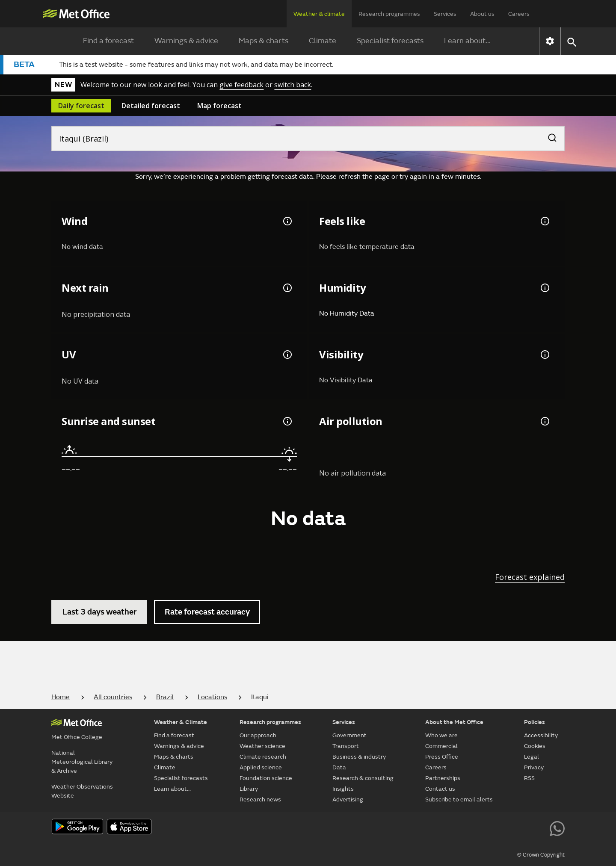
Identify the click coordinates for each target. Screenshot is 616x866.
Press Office (442, 757)
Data (339, 767)
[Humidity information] (544, 288)
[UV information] (287, 355)
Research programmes (389, 14)
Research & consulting (363, 778)
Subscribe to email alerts (459, 799)
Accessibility (541, 735)
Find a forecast (108, 41)
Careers (519, 14)
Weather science (262, 746)
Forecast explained (530, 577)
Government (349, 735)
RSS (529, 778)
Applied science (261, 767)
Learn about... (467, 41)
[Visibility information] (544, 355)
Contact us (440, 789)
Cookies (535, 746)
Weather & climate (319, 14)
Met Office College (77, 737)
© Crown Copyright (541, 855)
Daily (81, 106)
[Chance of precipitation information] (287, 288)
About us (482, 14)
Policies (535, 722)
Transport (346, 746)
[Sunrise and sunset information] (287, 421)
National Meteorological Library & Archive (82, 762)
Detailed (151, 106)
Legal (532, 757)
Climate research (263, 757)
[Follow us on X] (441, 828)
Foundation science (266, 778)
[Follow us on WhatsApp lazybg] (557, 828)
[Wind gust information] (287, 221)
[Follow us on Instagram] (518, 828)
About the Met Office (454, 722)
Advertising (348, 799)
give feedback (241, 85)
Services (445, 14)
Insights (343, 789)
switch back (293, 85)
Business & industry (359, 757)
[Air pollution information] (544, 421)
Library (249, 789)
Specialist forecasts (390, 41)
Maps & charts (264, 41)
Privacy (534, 767)
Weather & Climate (181, 722)
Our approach (258, 735)
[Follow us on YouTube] (461, 828)
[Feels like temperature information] (544, 221)
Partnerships (443, 778)
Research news (260, 799)
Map (219, 106)
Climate (323, 41)
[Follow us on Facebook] (480, 828)
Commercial (441, 746)
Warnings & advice (186, 41)
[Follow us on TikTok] (499, 828)
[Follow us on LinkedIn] (538, 828)
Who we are (441, 735)
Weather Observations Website (82, 791)
